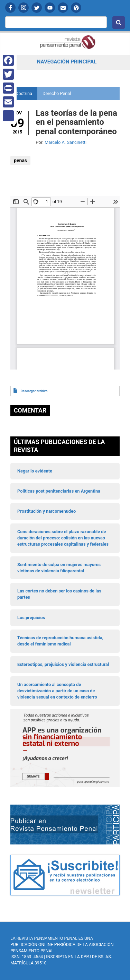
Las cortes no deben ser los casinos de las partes (59, 594)
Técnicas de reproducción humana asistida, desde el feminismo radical (60, 641)
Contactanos (63, 8)
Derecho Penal (57, 93)
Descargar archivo (34, 391)
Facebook (10, 8)
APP (76, 8)
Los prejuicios (31, 618)
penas (20, 161)
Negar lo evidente (35, 471)
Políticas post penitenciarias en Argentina (59, 491)
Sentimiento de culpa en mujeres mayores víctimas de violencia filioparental (59, 568)
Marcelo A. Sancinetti (66, 142)
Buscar (119, 23)
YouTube (50, 8)
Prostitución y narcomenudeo (47, 511)
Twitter (37, 8)
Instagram (24, 8)
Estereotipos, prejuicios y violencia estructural (63, 664)
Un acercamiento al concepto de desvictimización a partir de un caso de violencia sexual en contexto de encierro (57, 691)
